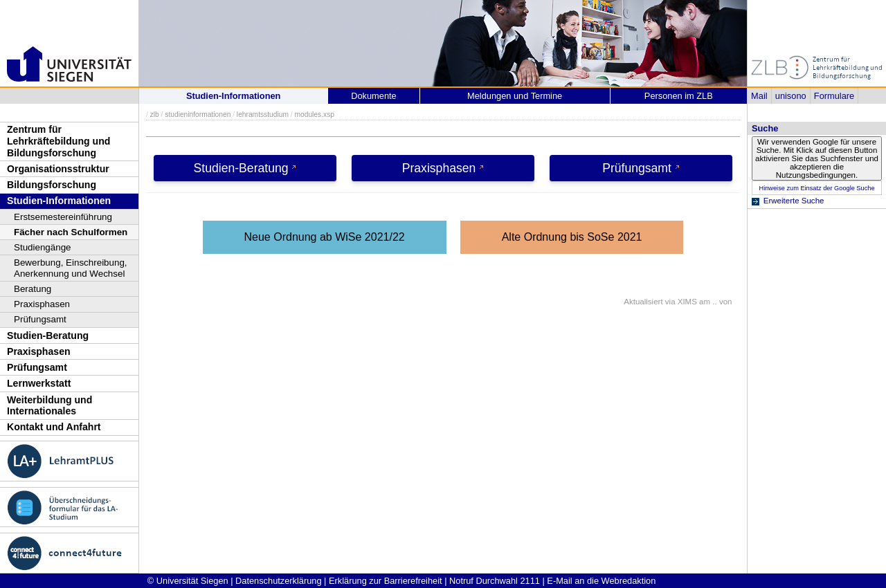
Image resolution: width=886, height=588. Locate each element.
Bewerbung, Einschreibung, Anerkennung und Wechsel (71, 268)
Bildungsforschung (52, 185)
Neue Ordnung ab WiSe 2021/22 (325, 237)
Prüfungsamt (40, 319)
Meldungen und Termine (515, 96)
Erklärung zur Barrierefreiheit (386, 581)
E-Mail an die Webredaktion (601, 581)
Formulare (834, 96)
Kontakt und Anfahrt (54, 427)
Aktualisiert (643, 302)
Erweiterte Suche (794, 201)
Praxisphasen (42, 304)
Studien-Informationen (59, 201)
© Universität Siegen (188, 581)
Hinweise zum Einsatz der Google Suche (816, 188)
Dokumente (373, 96)
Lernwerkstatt (39, 383)
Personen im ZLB (679, 96)
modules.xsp (314, 114)
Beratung (33, 289)
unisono (791, 96)
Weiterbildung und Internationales (49, 406)
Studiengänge (43, 247)
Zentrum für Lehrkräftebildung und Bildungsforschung (58, 141)
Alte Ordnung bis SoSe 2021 (572, 237)
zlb (155, 114)
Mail (759, 96)
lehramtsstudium (263, 114)
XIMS (687, 302)
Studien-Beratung (48, 336)
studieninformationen (198, 114)
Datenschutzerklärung (278, 581)
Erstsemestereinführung (63, 217)
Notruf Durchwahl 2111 (495, 581)
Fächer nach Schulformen (71, 232)
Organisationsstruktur (58, 169)
